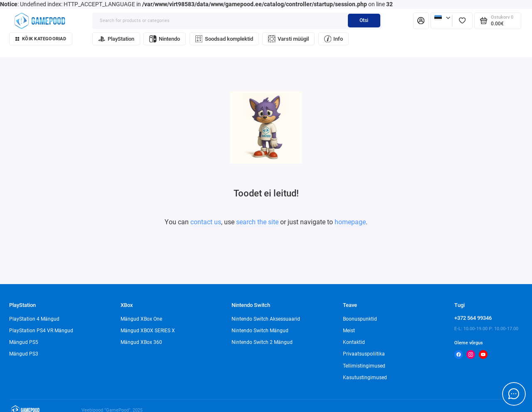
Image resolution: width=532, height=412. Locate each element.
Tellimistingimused (364, 366)
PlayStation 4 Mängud (34, 319)
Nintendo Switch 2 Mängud (262, 342)
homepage (350, 222)
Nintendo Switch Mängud (260, 331)
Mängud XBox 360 (141, 342)
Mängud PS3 (24, 354)
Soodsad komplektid (224, 39)
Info (334, 39)
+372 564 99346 (473, 318)
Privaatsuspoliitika (364, 354)
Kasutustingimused (365, 378)
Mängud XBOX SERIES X (148, 331)
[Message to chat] (514, 394)
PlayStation (116, 39)
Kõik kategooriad (41, 39)
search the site (257, 222)
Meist (349, 331)
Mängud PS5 (24, 342)
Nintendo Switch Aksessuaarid (266, 319)
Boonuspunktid (360, 319)
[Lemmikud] (462, 21)
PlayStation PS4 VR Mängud (41, 331)
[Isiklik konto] (421, 21)
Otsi (364, 20)
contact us (206, 222)
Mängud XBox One (141, 319)
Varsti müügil (288, 39)
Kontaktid (354, 342)
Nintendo (165, 39)
